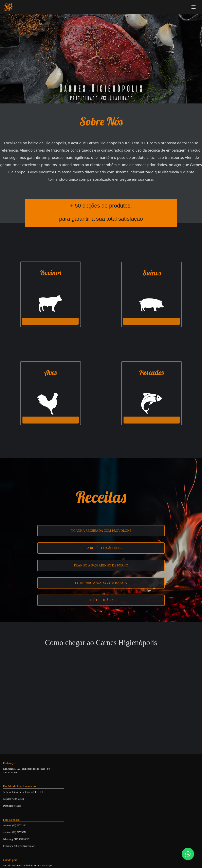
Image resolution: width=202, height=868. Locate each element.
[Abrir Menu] (194, 7)
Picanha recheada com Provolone (101, 531)
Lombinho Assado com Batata (101, 583)
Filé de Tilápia (101, 600)
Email (37, 866)
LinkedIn (27, 866)
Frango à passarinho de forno (101, 565)
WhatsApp (47, 866)
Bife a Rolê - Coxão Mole (101, 548)
